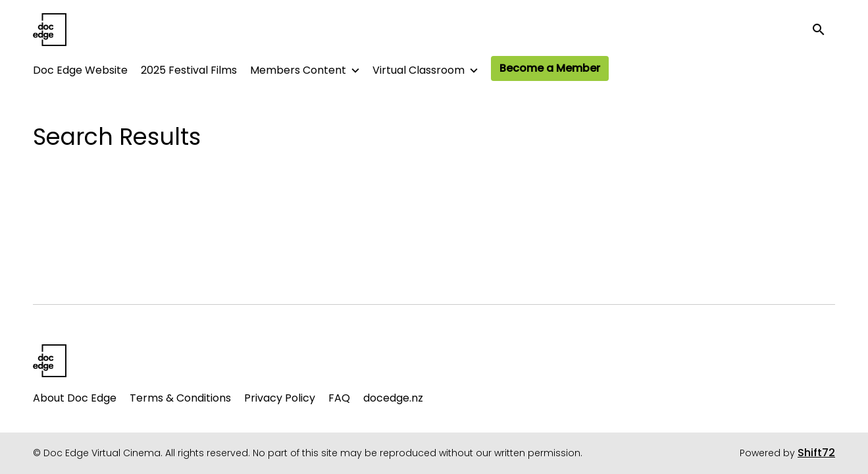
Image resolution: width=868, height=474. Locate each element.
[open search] (823, 29)
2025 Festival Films (189, 70)
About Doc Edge (75, 398)
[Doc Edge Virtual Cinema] (50, 361)
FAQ (339, 398)
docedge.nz (393, 398)
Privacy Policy (280, 398)
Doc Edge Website (80, 70)
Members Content (298, 70)
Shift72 (816, 453)
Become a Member (550, 68)
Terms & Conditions (180, 398)
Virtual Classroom (419, 70)
